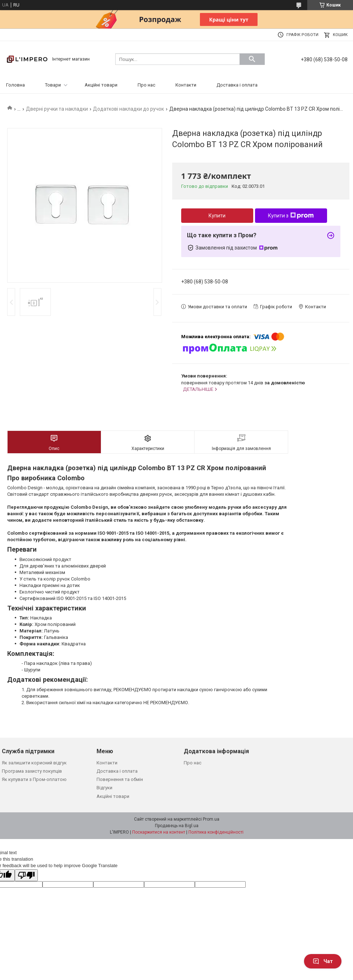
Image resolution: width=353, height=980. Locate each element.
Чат (323, 961)
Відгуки (104, 788)
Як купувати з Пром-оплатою (34, 779)
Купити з (291, 216)
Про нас (146, 85)
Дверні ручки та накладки (57, 109)
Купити (217, 216)
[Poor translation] (26, 875)
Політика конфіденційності (216, 832)
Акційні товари (101, 85)
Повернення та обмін (120, 779)
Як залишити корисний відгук (34, 763)
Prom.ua (211, 819)
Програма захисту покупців (32, 771)
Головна (15, 85)
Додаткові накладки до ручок (128, 109)
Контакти (186, 85)
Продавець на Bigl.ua (177, 826)
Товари (53, 85)
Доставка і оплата (237, 85)
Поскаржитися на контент (159, 832)
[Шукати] (252, 59)
